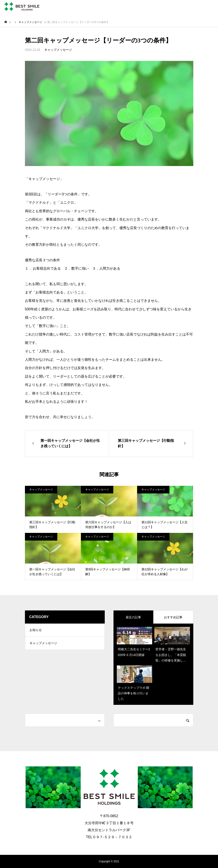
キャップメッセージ (58, 50)
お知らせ (36, 630)
